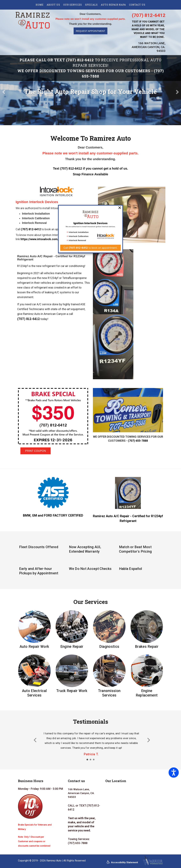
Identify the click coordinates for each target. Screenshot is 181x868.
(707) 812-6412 (149, 15)
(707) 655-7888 (138, 441)
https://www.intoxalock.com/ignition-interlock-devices (57, 239)
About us (53, 5)
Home (40, 5)
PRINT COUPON (36, 451)
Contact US (137, 5)
